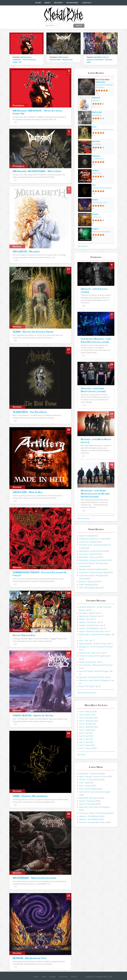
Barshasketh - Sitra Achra (88, 557)
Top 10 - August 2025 (87, 730)
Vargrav (95, 229)
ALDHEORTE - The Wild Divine (30, 412)
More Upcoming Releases (87, 693)
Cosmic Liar (96, 217)
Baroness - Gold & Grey (88, 582)
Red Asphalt (97, 144)
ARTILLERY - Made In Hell (28, 492)
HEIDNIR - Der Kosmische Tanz (29, 958)
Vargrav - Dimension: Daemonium (92, 631)
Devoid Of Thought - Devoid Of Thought (94, 671)
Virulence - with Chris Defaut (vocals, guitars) (93, 390)
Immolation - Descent (87, 613)
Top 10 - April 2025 (86, 742)
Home (38, 3)
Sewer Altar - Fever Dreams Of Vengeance (95, 680)
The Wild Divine (98, 159)
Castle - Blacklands (86, 585)
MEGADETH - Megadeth (26, 251)
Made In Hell (97, 173)
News (48, 3)
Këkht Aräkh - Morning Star (89, 798)
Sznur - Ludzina (85, 786)
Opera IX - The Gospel (87, 804)
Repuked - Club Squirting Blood (91, 569)
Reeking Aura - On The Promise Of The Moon (96, 647)
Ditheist (95, 214)
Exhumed (96, 141)
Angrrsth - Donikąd (86, 536)
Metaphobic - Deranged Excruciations (93, 560)
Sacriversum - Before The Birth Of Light (94, 813)
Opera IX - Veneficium (87, 801)
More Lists (81, 754)
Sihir (94, 185)
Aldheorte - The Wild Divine (89, 816)
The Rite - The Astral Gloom (89, 780)
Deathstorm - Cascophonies (89, 773)
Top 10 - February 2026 (88, 712)
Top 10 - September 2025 (89, 727)
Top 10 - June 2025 (86, 736)
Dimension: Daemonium (101, 232)
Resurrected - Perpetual (88, 616)
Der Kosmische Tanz (100, 202)
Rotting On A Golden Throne (103, 130)
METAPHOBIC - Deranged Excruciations (34, 878)
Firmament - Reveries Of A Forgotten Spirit (95, 656)
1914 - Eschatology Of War (89, 588)
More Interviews (83, 518)
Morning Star (97, 115)
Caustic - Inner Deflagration (89, 628)
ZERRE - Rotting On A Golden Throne (33, 332)
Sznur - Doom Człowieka (88, 789)
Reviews (58, 3)
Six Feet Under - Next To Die (90, 653)
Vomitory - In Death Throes (89, 625)
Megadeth (96, 98)
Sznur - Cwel (84, 641)
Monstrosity (100, 82)
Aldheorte (96, 156)
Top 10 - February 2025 (88, 748)
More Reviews (83, 246)
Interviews (72, 3)
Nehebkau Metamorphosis (102, 188)
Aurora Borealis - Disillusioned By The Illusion (96, 665)
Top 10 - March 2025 (87, 745)
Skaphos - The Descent (88, 622)
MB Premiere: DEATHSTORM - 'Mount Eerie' (37, 171)
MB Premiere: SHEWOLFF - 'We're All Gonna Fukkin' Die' (24, 60)
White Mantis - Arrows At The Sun (91, 551)
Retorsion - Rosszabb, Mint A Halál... (92, 822)
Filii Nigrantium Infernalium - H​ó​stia (92, 539)
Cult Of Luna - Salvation (88, 542)
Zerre (94, 127)
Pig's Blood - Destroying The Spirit (92, 677)
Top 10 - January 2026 (87, 715)
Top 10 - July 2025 (86, 733)
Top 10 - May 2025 (86, 739)
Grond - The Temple (87, 686)
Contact (87, 3)
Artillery (95, 170)
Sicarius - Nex (84, 619)
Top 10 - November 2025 (88, 721)
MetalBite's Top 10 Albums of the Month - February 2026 (99, 60)
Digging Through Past (24, 635)
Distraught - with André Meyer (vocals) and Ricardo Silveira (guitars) (95, 493)
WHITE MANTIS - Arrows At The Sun (33, 715)
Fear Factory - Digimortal (88, 554)
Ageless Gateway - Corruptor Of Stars (93, 644)
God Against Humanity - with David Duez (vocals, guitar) (96, 340)
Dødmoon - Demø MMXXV (89, 819)
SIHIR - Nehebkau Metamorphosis (30, 796)
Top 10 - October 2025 (88, 724)
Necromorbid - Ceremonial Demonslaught (95, 634)
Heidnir (95, 200)
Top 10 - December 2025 (88, 718)
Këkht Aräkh (97, 112)
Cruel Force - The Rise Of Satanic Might (93, 572)
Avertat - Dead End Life (88, 662)
